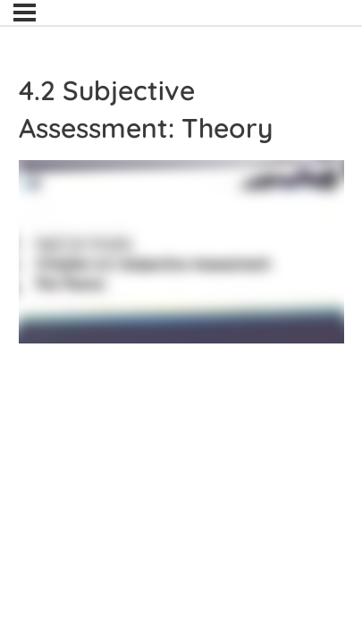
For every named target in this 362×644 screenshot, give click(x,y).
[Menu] (25, 13)
